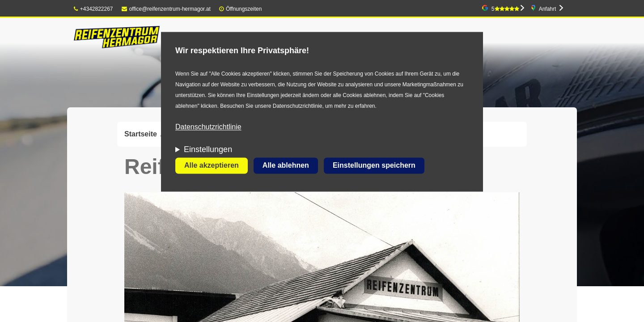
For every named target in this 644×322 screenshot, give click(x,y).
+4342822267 (93, 9)
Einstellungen (208, 150)
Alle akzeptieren (212, 166)
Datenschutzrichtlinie (208, 127)
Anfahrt (548, 9)
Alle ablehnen (286, 166)
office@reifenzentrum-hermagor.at (166, 9)
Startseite (141, 134)
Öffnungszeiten (244, 9)
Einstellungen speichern (374, 166)
